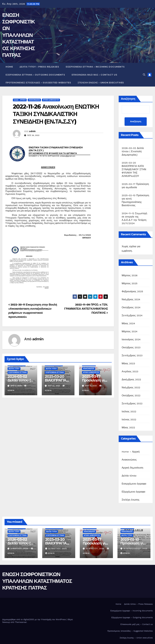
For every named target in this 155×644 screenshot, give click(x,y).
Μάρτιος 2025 (130, 283)
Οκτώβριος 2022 (131, 395)
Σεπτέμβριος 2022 (132, 403)
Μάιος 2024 (128, 323)
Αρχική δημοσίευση (51, 100)
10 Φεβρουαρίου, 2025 (135, 549)
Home (9, 67)
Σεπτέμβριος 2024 (132, 315)
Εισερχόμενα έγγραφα (134, 484)
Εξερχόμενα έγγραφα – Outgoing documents (35, 75)
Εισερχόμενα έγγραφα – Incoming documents (95, 67)
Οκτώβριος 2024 (131, 307)
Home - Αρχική (20, 100)
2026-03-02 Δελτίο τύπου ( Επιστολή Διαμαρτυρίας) (133, 151)
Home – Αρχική (131, 452)
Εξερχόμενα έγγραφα (18, 372)
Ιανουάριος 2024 (131, 339)
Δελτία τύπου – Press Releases (39, 67)
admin (32, 131)
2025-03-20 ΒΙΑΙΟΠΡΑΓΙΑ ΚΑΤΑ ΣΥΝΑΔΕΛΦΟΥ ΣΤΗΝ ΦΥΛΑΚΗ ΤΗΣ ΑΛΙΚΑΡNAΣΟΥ (134, 169)
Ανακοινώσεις (34, 100)
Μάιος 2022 (128, 427)
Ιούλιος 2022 (129, 411)
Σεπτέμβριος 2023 (132, 355)
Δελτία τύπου (14, 369)
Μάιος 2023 (128, 363)
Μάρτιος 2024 (130, 331)
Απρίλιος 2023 (130, 371)
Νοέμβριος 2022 (131, 387)
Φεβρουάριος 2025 (132, 291)
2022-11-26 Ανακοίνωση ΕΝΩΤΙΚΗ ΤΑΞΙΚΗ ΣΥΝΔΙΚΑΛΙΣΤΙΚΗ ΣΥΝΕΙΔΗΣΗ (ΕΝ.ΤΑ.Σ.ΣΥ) (56, 114)
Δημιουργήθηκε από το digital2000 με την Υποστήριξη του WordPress (34, 619)
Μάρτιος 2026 (130, 275)
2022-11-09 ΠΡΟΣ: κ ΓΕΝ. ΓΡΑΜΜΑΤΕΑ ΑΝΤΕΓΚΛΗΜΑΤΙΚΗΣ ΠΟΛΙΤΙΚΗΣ (86, 309)
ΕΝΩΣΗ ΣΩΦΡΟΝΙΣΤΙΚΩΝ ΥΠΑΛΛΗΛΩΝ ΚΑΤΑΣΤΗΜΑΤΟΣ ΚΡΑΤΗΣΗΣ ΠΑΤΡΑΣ (19, 35)
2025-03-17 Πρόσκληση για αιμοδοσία (94, 380)
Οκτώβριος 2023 (131, 347)
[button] (144, 75)
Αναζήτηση (128, 99)
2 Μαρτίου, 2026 (20, 549)
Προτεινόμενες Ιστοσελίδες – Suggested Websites (38, 83)
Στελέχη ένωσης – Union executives (101, 83)
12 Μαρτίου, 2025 (95, 549)
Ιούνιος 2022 (129, 419)
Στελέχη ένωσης (131, 500)
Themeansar (21, 622)
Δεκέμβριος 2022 (131, 379)
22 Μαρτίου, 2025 (57, 549)
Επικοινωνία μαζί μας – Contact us (94, 75)
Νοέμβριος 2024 (131, 299)
